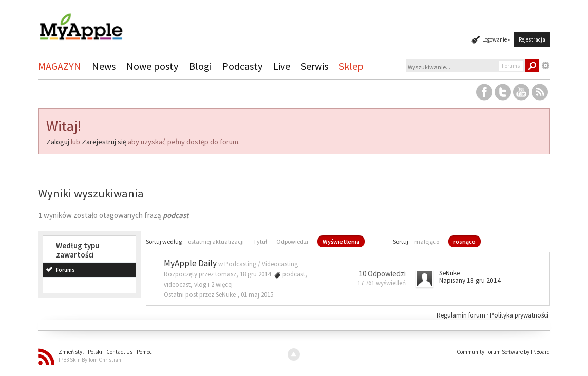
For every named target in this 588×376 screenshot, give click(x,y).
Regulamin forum (462, 315)
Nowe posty (152, 66)
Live (282, 66)
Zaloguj (58, 142)
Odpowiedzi (292, 241)
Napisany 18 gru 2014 (470, 280)
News (104, 66)
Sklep (351, 66)
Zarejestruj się (104, 142)
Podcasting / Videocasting (261, 264)
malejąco (427, 241)
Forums (65, 270)
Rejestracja (532, 39)
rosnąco (464, 241)
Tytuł (260, 241)
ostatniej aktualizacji (216, 241)
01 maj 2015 (257, 295)
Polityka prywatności (519, 315)
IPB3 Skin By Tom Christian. (91, 360)
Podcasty (242, 66)
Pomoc (144, 352)
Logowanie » (496, 39)
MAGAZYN (60, 66)
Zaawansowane (546, 66)
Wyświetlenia (341, 241)
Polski (95, 352)
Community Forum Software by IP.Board (503, 352)
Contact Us (119, 352)
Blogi (200, 66)
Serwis (315, 66)
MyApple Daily (190, 263)
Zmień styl (71, 352)
